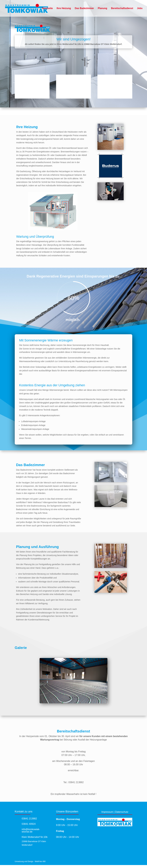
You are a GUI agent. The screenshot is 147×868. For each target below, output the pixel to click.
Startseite (47, 8)
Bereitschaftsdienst (122, 8)
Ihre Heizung (64, 8)
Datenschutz (122, 812)
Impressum (107, 812)
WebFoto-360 (40, 861)
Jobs (140, 8)
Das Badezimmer (84, 8)
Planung (102, 8)
